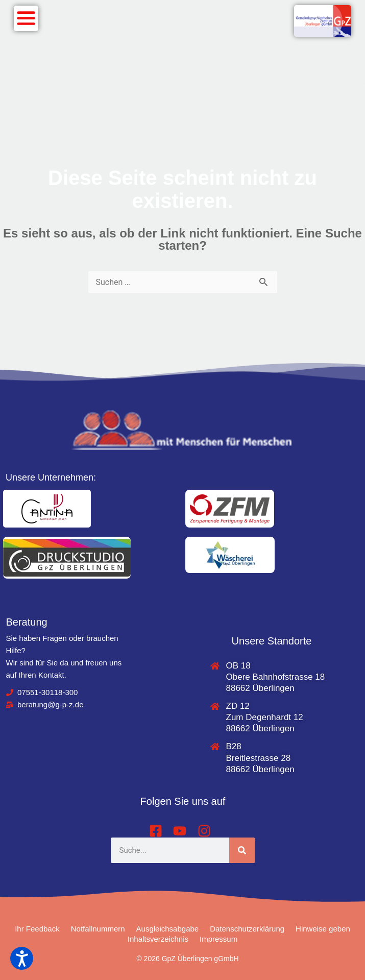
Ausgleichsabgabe (168, 929)
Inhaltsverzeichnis (158, 939)
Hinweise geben (323, 929)
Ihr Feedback (37, 929)
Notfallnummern (98, 929)
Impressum (218, 939)
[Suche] (242, 850)
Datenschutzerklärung (247, 929)
